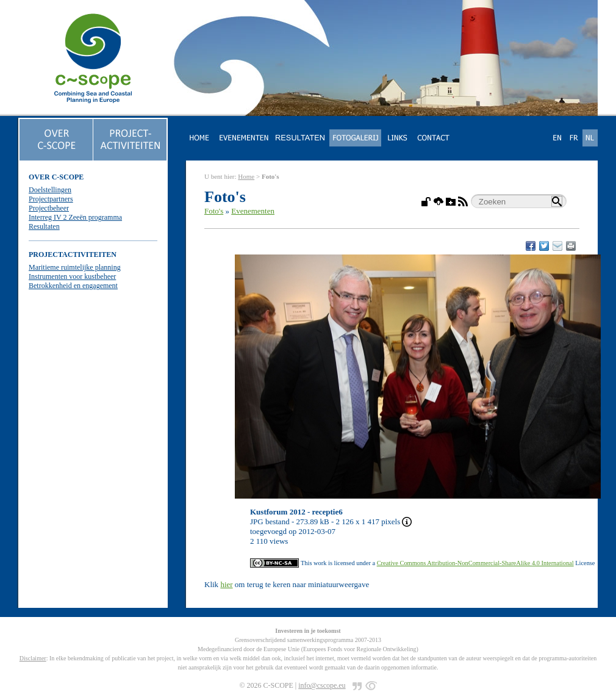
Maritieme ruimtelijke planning (75, 267)
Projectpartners (51, 199)
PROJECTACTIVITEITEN (73, 254)
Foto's (214, 211)
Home (246, 176)
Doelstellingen (50, 190)
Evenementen (253, 211)
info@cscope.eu (322, 685)
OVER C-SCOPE (56, 177)
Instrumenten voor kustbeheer (72, 276)
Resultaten (44, 226)
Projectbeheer (49, 208)
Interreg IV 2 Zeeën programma (75, 217)
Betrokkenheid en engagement (73, 286)
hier (226, 584)
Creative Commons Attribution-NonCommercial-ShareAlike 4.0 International (475, 563)
